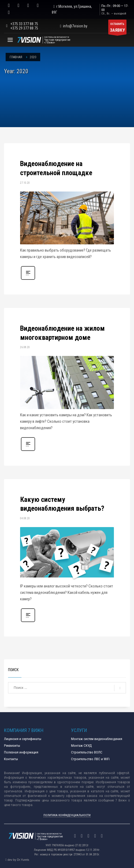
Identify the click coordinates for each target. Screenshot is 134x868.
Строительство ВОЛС (87, 752)
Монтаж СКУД (81, 746)
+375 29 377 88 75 (24, 28)
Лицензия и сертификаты (23, 739)
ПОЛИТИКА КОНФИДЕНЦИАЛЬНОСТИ (67, 815)
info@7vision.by (73, 26)
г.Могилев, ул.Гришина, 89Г (72, 9)
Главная (16, 57)
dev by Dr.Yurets (18, 860)
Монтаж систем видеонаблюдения (97, 739)
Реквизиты (12, 746)
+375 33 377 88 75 (24, 24)
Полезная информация (21, 752)
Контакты (11, 759)
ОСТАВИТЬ (117, 28)
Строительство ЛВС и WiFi (90, 759)
